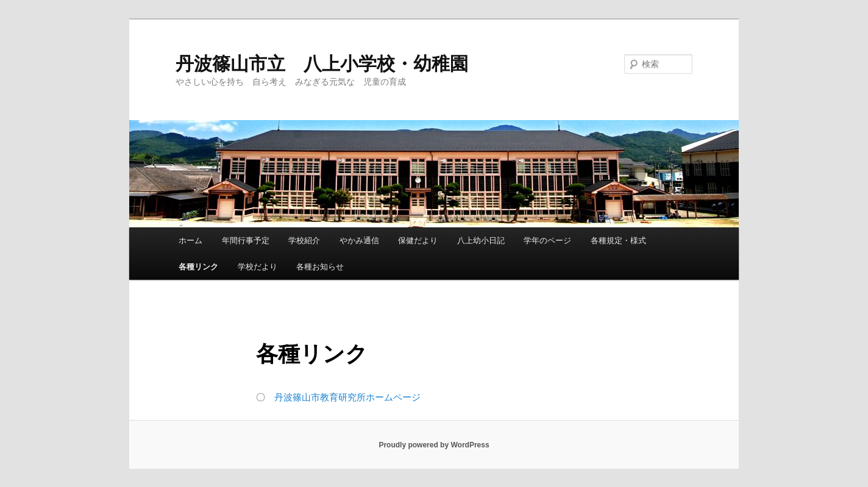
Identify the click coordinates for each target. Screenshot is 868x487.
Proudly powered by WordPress (434, 445)
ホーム (190, 240)
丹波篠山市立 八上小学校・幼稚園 (322, 64)
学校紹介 (304, 240)
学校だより (258, 267)
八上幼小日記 (481, 240)
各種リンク (198, 267)
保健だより (418, 240)
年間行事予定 (246, 240)
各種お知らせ (320, 267)
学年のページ (547, 240)
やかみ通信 (359, 240)
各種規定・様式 (618, 240)
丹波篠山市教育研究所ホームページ (347, 397)
